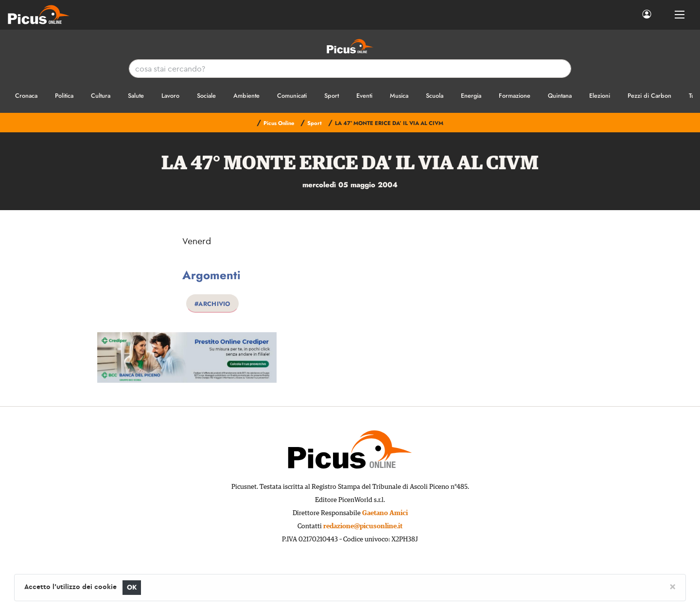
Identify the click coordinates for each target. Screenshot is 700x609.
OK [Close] (132, 587)
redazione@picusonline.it (363, 526)
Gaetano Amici (385, 513)
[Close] (673, 586)
